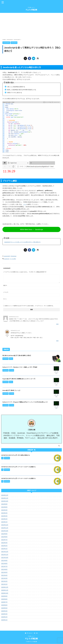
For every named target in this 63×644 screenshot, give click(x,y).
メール (6, 292)
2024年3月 (4, 510)
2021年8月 (4, 564)
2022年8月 (4, 537)
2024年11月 (5, 498)
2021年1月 (4, 584)
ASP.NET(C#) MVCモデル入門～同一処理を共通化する (17, 455)
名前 (5, 285)
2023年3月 (4, 516)
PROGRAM (13, 256)
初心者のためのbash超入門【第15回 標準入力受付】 (20, 355)
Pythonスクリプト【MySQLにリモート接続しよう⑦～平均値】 (24, 367)
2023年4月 (4, 513)
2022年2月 (4, 546)
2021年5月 (4, 573)
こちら (25, 204)
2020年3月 (4, 614)
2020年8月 (4, 599)
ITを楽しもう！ (32, 636)
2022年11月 (5, 528)
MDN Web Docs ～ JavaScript (31, 229)
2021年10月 (5, 558)
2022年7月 (4, 540)
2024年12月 (5, 495)
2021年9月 (4, 561)
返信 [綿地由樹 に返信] (57, 324)
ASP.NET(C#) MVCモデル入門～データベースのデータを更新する (21, 478)
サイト (5, 299)
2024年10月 (5, 501)
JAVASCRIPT (7, 256)
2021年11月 (5, 555)
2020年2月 (4, 617)
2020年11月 (5, 590)
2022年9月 (4, 534)
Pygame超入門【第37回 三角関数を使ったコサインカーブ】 (23, 378)
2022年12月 (5, 525)
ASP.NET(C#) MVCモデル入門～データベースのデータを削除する (21, 467)
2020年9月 (4, 596)
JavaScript (7, 259)
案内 (36, 633)
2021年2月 (4, 581)
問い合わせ (29, 633)
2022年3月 (4, 543)
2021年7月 (4, 567)
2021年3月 (4, 578)
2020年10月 (5, 593)
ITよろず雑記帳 (31, 10)
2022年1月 (4, 549)
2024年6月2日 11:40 (15, 330)
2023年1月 (4, 522)
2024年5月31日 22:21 (14, 317)
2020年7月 (4, 602)
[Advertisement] (31, 25)
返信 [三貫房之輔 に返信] (57, 340)
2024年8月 (4, 507)
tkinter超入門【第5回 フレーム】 (13, 390)
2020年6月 (4, 605)
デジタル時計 (13, 259)
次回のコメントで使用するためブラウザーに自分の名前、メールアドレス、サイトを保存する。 (29, 305)
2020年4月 (4, 611)
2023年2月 (4, 519)
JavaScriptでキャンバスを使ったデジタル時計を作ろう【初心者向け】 (25, 242)
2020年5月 (4, 608)
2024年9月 (4, 504)
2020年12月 (5, 587)
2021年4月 (4, 575)
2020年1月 (4, 620)
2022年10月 (5, 531)
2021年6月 (4, 570)
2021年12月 (5, 552)
